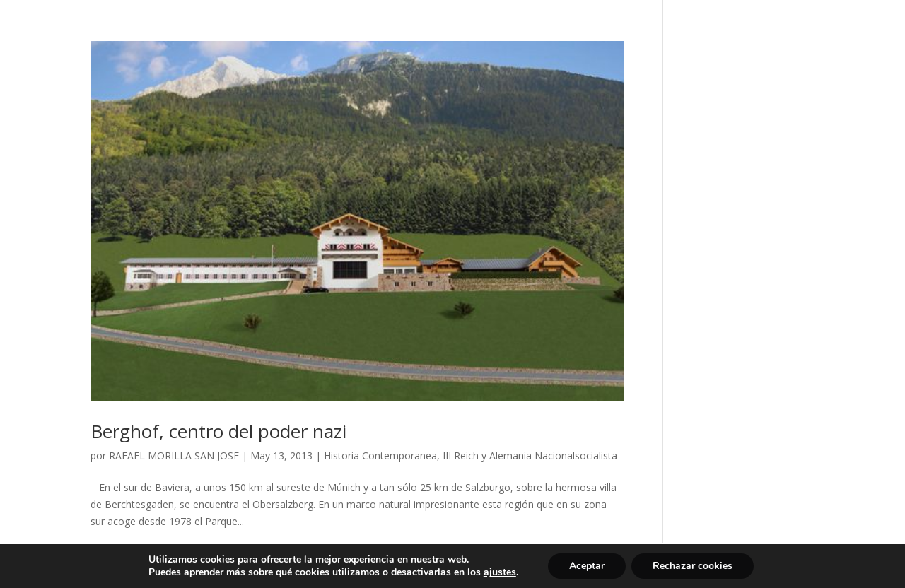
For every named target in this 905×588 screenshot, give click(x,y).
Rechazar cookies (693, 566)
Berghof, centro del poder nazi (218, 431)
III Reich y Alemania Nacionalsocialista (530, 455)
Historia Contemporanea (380, 455)
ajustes (500, 572)
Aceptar (587, 566)
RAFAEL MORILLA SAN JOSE (174, 455)
